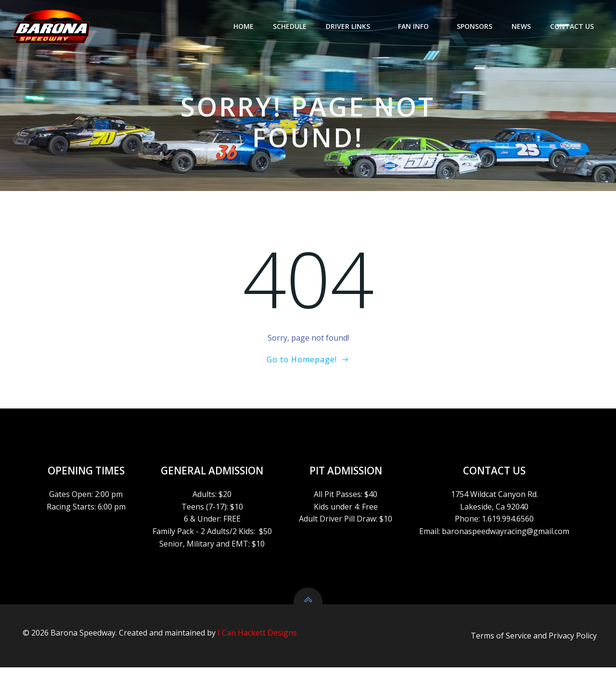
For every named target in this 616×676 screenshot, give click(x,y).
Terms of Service (501, 644)
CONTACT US (573, 26)
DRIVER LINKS (353, 26)
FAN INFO (419, 26)
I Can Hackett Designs (257, 640)
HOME (244, 26)
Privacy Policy (573, 644)
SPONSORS (475, 26)
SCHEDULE (291, 26)
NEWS (522, 26)
